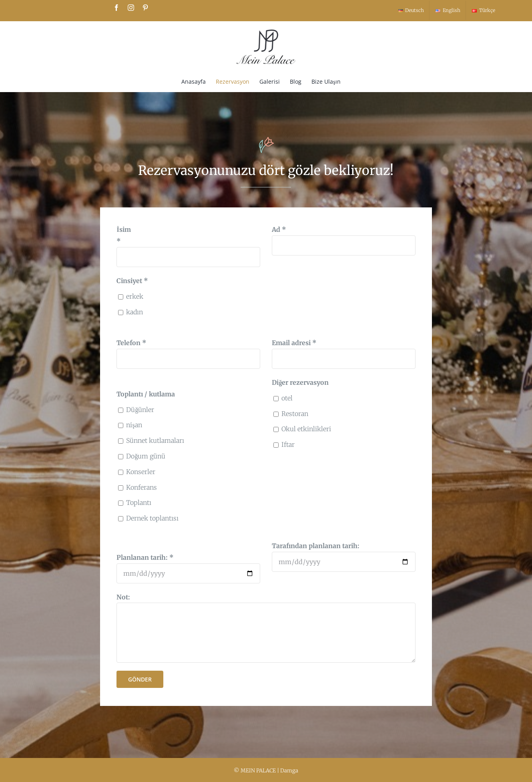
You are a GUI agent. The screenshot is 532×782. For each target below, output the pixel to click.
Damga (289, 771)
